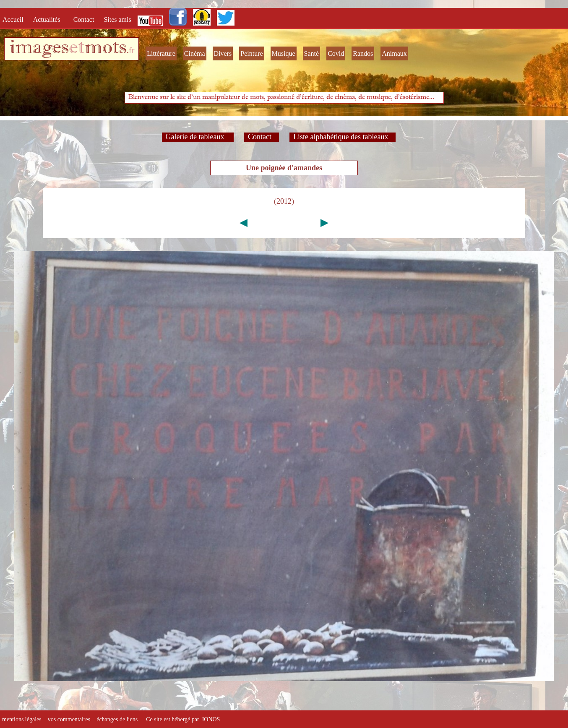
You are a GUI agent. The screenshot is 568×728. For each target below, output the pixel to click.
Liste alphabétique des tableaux (343, 137)
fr (132, 50)
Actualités (49, 19)
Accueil (15, 19)
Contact (85, 19)
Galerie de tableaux (198, 137)
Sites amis (117, 19)
